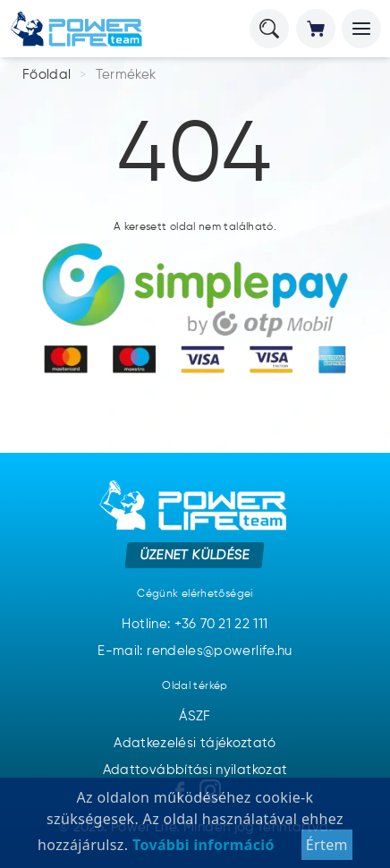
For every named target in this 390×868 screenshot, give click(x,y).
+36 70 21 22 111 (221, 624)
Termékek (126, 75)
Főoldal (47, 75)
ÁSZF (195, 716)
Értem (327, 850)
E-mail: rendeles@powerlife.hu (195, 651)
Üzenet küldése (195, 554)
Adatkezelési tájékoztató (195, 743)
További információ (201, 850)
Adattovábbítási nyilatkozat (195, 770)
